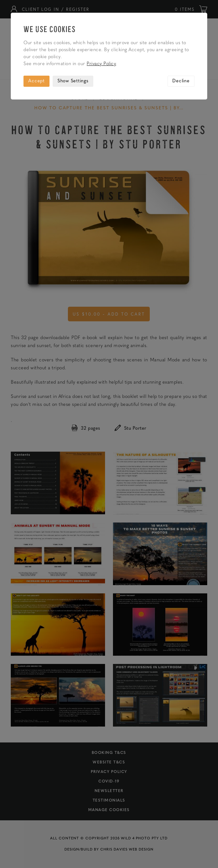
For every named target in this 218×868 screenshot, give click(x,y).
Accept (36, 81)
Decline (181, 81)
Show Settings (73, 81)
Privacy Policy (101, 64)
